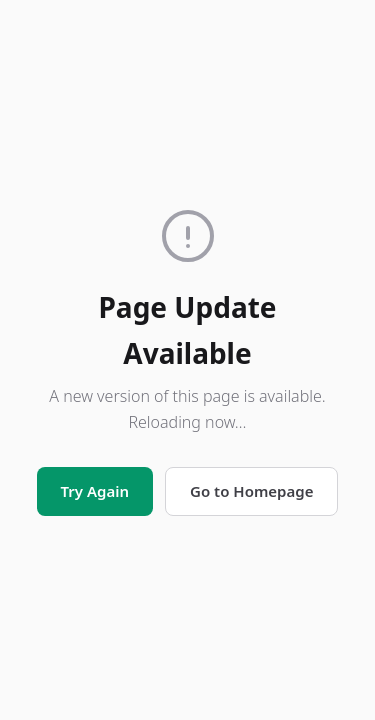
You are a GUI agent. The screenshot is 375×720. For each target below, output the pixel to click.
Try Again (95, 491)
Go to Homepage (251, 491)
